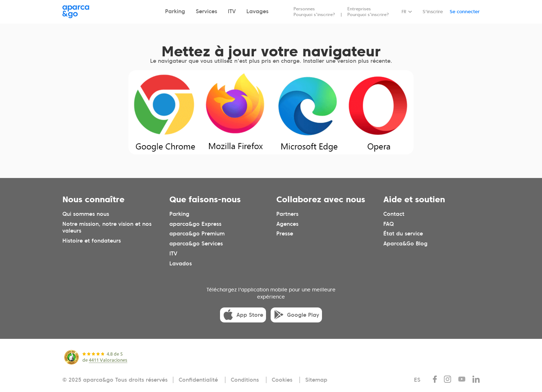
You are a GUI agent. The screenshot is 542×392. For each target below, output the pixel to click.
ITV (232, 11)
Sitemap (316, 380)
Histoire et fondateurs (92, 241)
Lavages (257, 11)
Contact (394, 214)
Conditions (245, 380)
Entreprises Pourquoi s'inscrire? (368, 12)
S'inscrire (433, 12)
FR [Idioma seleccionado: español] (404, 12)
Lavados (181, 264)
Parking (175, 11)
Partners (287, 214)
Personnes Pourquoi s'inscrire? (314, 12)
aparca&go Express (195, 224)
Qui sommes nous (86, 214)
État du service (403, 234)
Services (206, 11)
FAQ (388, 224)
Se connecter (465, 12)
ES (417, 380)
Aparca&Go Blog (405, 244)
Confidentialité (198, 380)
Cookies (282, 380)
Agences (287, 224)
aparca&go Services (196, 244)
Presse (285, 234)
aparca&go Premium (197, 234)
